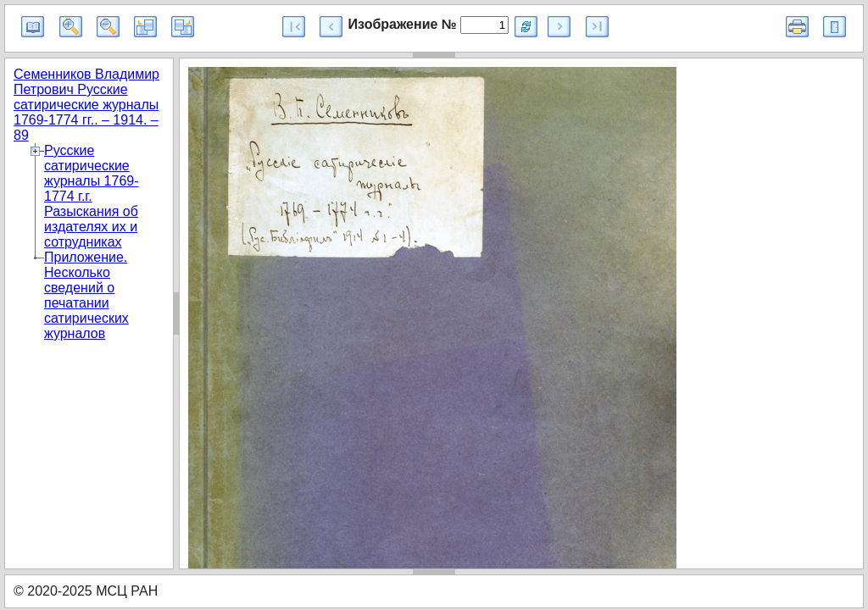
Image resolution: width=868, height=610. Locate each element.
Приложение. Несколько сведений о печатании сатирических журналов (86, 295)
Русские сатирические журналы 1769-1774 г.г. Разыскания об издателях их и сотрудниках (92, 196)
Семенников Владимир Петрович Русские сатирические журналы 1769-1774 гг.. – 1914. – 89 (86, 105)
